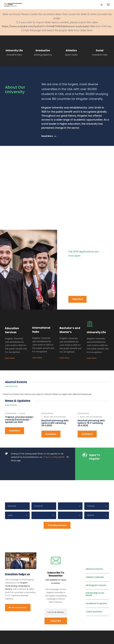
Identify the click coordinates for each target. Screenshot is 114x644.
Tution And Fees (94, 598)
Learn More (10, 358)
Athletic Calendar (95, 564)
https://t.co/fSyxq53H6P (54, 457)
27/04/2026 (11, 413)
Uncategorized (58, 417)
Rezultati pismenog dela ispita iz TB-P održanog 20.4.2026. (91, 423)
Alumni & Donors (94, 556)
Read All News (11, 405)
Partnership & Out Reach (95, 581)
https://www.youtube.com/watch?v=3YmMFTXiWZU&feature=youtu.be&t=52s (48, 26)
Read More (15, 431)
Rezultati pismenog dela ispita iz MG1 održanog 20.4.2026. (55, 423)
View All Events (11, 386)
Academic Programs (96, 590)
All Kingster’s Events (96, 572)
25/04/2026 (47, 413)
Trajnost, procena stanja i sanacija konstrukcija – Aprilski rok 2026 (19, 420)
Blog (23, 413)
